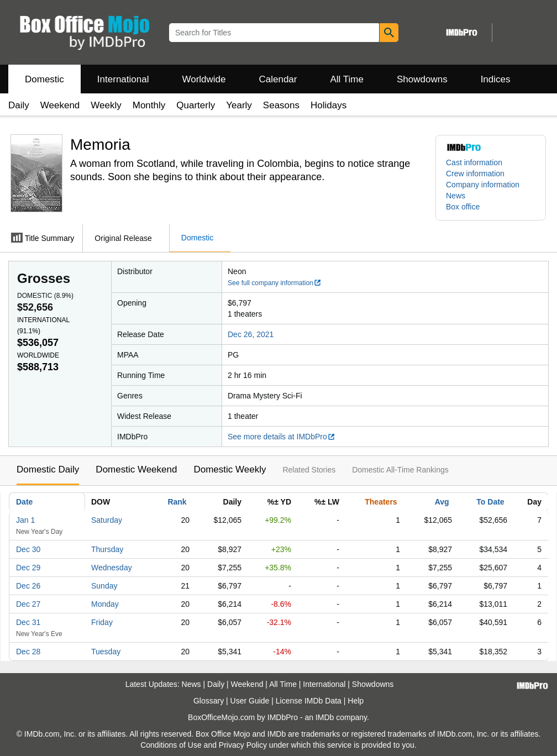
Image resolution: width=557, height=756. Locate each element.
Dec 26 (28, 586)
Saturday (107, 520)
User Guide (250, 701)
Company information (483, 185)
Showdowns (422, 79)
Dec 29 (28, 568)
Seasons (281, 105)
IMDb (325, 717)
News (456, 196)
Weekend (60, 105)
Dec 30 (28, 549)
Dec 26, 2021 (251, 334)
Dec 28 (28, 652)
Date (24, 502)
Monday (105, 604)
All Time (347, 79)
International (123, 79)
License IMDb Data (309, 701)
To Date (490, 502)
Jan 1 (25, 520)
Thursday (107, 549)
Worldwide (204, 79)
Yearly (239, 105)
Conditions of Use (171, 745)
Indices (496, 79)
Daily (19, 105)
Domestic (44, 79)
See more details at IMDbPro (282, 437)
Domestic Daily (48, 469)
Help (356, 701)
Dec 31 (28, 622)
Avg (442, 502)
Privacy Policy (243, 745)
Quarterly (196, 105)
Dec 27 (28, 604)
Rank (177, 502)
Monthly (149, 105)
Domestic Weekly (230, 469)
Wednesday (112, 568)
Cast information (474, 162)
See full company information (275, 283)
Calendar (278, 79)
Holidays (329, 105)
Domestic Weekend (136, 469)
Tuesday (106, 652)
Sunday (104, 586)
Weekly (106, 105)
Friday (102, 622)
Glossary (209, 701)
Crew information (475, 174)
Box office (463, 207)
